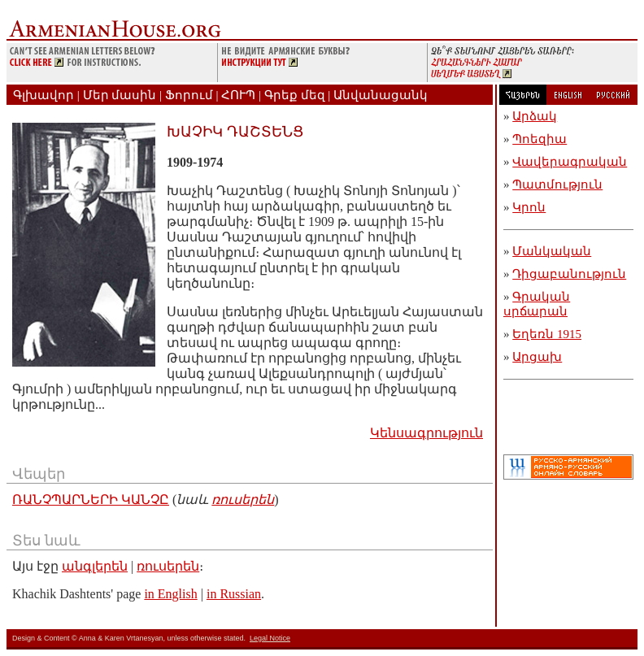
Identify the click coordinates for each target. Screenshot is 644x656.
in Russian (234, 594)
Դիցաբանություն (569, 274)
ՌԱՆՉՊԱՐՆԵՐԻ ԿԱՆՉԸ (91, 500)
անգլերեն (95, 566)
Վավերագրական (570, 162)
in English (170, 594)
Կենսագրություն (426, 433)
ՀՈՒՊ (238, 95)
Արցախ (537, 357)
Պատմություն (557, 185)
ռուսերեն (243, 500)
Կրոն (529, 207)
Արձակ (535, 116)
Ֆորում (189, 95)
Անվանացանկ (381, 95)
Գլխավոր (44, 95)
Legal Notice (270, 638)
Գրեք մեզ (295, 95)
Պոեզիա (540, 139)
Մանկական (552, 251)
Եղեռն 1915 (547, 334)
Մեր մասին (120, 95)
